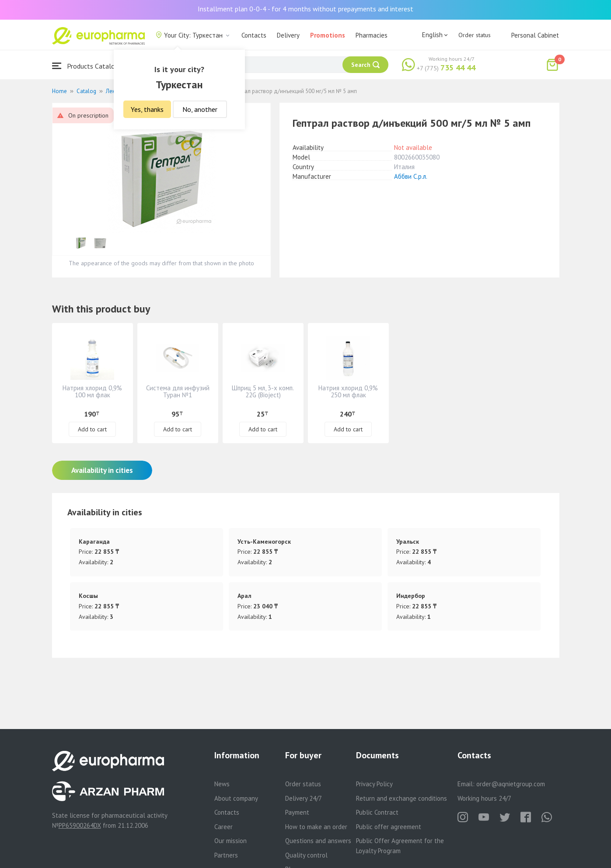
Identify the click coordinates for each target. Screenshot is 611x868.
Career (223, 827)
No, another (200, 109)
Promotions (328, 35)
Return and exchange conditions (402, 798)
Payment (297, 812)
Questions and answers (318, 841)
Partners (226, 855)
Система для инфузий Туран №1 (178, 391)
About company (236, 798)
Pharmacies (372, 35)
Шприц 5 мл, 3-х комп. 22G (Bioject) (263, 391)
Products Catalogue (89, 66)
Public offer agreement (389, 827)
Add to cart (92, 429)
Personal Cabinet (535, 35)
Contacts (254, 35)
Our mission (230, 841)
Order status (475, 35)
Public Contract (377, 812)
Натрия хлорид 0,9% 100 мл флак (92, 391)
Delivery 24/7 (304, 798)
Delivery (288, 35)
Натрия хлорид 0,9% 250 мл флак (348, 391)
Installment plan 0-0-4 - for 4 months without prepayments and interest (305, 9)
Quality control (306, 855)
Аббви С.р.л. (411, 176)
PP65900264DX (80, 825)
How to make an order (316, 827)
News (222, 784)
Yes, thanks (147, 109)
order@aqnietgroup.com (511, 784)
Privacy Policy (374, 784)
